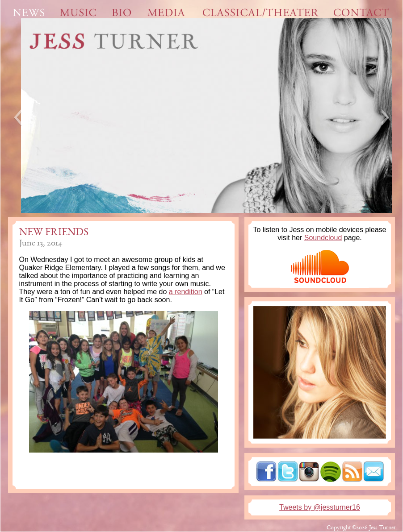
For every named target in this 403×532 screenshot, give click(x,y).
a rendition (186, 292)
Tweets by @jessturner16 (320, 507)
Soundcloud (323, 238)
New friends (54, 233)
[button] (18, 117)
